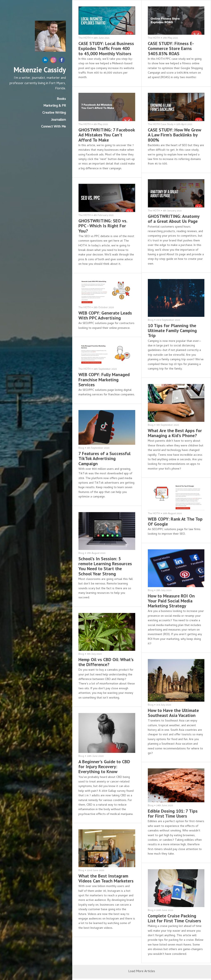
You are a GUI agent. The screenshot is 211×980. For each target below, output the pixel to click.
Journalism (58, 120)
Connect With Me (53, 127)
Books (61, 99)
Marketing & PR (55, 106)
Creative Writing (54, 113)
